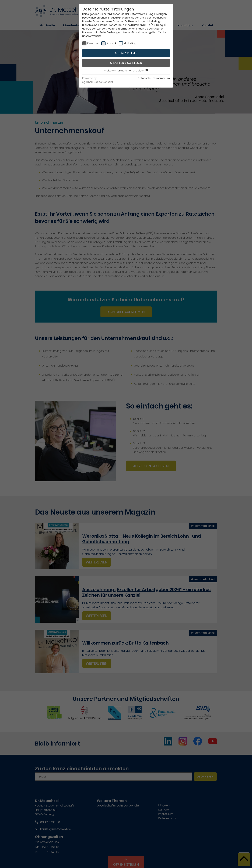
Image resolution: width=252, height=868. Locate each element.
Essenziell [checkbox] (93, 43)
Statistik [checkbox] (111, 43)
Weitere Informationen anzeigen (126, 71)
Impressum (163, 78)
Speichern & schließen (126, 63)
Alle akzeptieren (126, 53)
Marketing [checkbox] (130, 43)
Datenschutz (146, 78)
